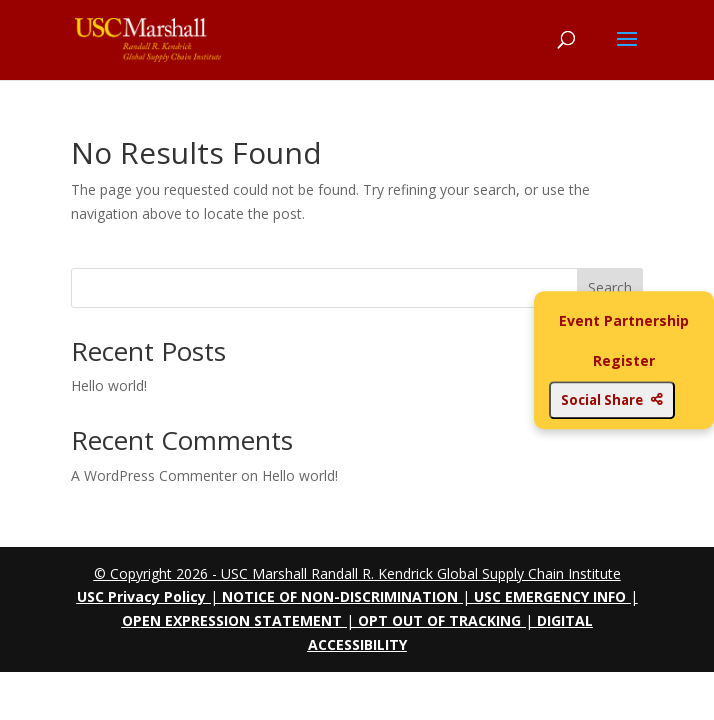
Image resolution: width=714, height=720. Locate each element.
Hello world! (109, 385)
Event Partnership (624, 320)
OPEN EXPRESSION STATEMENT (232, 620)
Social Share (612, 400)
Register (624, 360)
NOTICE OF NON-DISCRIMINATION (340, 596)
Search (610, 287)
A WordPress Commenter (154, 475)
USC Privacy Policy (141, 596)
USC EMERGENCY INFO (550, 596)
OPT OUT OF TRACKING (439, 620)
